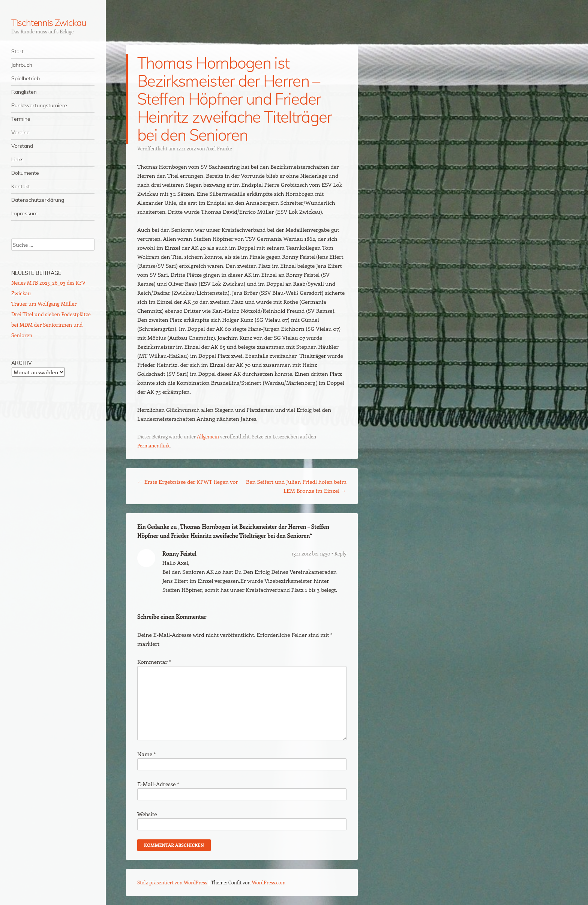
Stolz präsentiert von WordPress (172, 882)
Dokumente (25, 173)
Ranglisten (24, 92)
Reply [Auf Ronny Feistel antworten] (340, 553)
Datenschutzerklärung (38, 200)
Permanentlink (154, 445)
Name (146, 754)
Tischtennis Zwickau (49, 23)
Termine (21, 119)
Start (17, 51)
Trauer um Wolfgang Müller (44, 304)
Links (17, 159)
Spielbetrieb (25, 78)
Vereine (20, 132)
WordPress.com (269, 882)
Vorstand (22, 146)
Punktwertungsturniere (39, 105)
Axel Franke (219, 148)
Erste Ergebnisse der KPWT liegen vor (188, 482)
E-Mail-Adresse (158, 784)
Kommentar (154, 662)
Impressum (24, 213)
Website (147, 814)
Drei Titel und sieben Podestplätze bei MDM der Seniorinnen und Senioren (51, 325)
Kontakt (21, 186)
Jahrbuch (22, 65)
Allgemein (208, 436)
